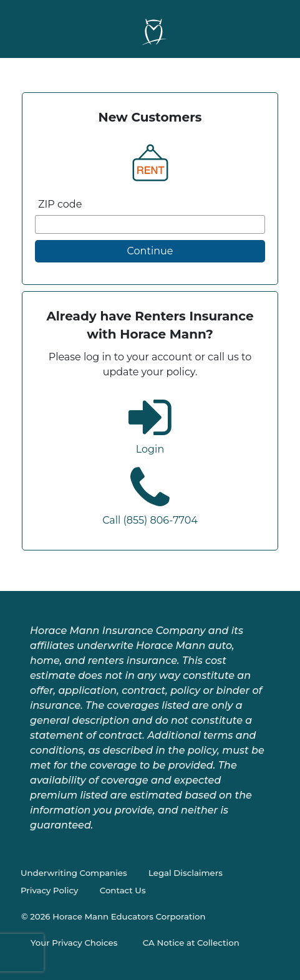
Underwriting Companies (74, 873)
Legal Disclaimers (186, 873)
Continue (150, 251)
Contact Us (123, 890)
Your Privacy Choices (74, 943)
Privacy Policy (49, 890)
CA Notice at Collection (191, 943)
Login (150, 449)
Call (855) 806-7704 (150, 520)
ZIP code (60, 204)
